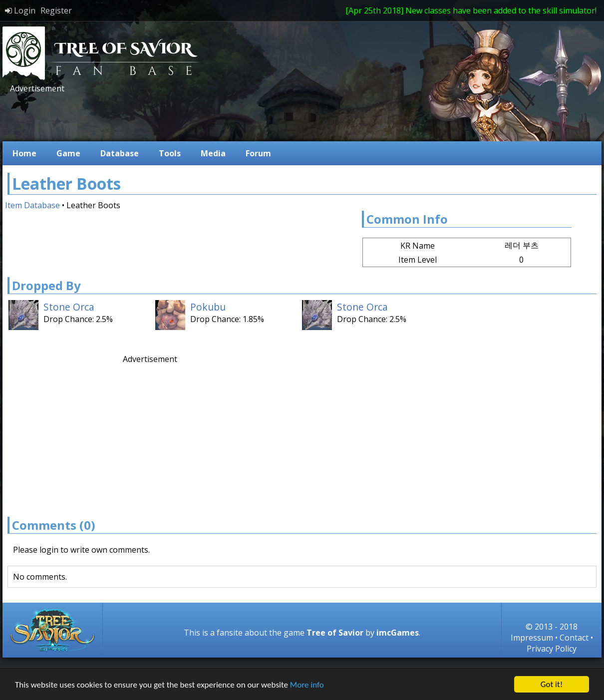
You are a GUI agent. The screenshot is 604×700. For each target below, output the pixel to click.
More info (307, 685)
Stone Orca (69, 307)
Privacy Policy (552, 649)
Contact (574, 638)
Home (24, 153)
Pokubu (208, 307)
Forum (258, 153)
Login (20, 10)
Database (120, 153)
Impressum (532, 638)
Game (68, 153)
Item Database (32, 205)
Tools (170, 153)
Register (56, 10)
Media (213, 153)
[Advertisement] (189, 116)
